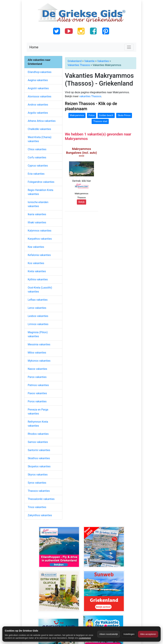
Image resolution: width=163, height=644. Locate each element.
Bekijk (81, 202)
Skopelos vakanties (39, 466)
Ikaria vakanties (37, 214)
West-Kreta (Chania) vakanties (40, 139)
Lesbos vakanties (38, 316)
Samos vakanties (38, 442)
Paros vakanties (37, 377)
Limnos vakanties (38, 324)
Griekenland (75, 61)
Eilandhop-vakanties (40, 72)
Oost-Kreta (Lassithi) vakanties (40, 290)
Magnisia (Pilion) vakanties (38, 334)
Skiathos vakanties (39, 458)
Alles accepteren (148, 634)
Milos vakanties (37, 353)
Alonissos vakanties (40, 96)
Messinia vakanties (39, 344)
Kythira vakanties (38, 279)
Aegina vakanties (38, 80)
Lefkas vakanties (38, 300)
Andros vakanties (38, 105)
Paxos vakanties (37, 393)
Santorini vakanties (39, 450)
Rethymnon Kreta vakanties (38, 424)
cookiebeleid (85, 638)
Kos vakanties (36, 263)
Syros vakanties (37, 483)
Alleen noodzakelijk (109, 634)
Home (34, 47)
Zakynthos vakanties (40, 515)
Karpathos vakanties (40, 239)
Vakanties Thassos (79, 65)
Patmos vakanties (38, 385)
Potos (91, 115)
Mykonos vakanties (39, 361)
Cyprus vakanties (38, 166)
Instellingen (129, 634)
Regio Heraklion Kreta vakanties (41, 192)
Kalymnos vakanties (40, 231)
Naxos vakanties (37, 369)
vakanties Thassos (90, 96)
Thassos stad (100, 121)
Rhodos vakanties (38, 434)
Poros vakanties (37, 401)
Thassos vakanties (39, 491)
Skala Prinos (124, 115)
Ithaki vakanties (37, 222)
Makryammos (77, 115)
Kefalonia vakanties (39, 255)
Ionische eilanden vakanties (38, 204)
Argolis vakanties (38, 113)
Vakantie (89, 61)
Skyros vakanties (38, 475)
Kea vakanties (36, 247)
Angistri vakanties (38, 88)
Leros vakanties (37, 308)
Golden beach (106, 115)
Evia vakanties (36, 174)
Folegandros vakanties (41, 182)
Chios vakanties (37, 149)
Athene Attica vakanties (42, 121)
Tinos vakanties (37, 507)
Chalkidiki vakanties (39, 129)
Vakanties (103, 61)
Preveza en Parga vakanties (38, 412)
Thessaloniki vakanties (41, 499)
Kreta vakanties (37, 271)
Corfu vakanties (37, 157)
